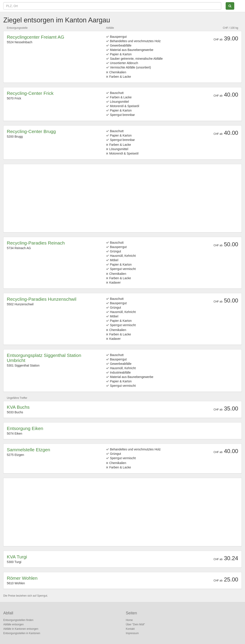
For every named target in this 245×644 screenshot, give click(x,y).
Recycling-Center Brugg (31, 131)
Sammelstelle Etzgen (28, 450)
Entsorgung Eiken (25, 428)
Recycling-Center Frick (30, 93)
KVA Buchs (18, 407)
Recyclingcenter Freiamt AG (35, 37)
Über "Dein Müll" (135, 624)
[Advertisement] (122, 198)
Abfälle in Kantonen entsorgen (21, 629)
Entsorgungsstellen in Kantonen (22, 633)
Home (129, 620)
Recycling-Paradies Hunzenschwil (42, 299)
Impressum (132, 633)
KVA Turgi (17, 557)
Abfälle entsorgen (14, 624)
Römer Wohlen (22, 578)
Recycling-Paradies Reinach (36, 243)
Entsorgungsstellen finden (18, 620)
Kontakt (130, 629)
